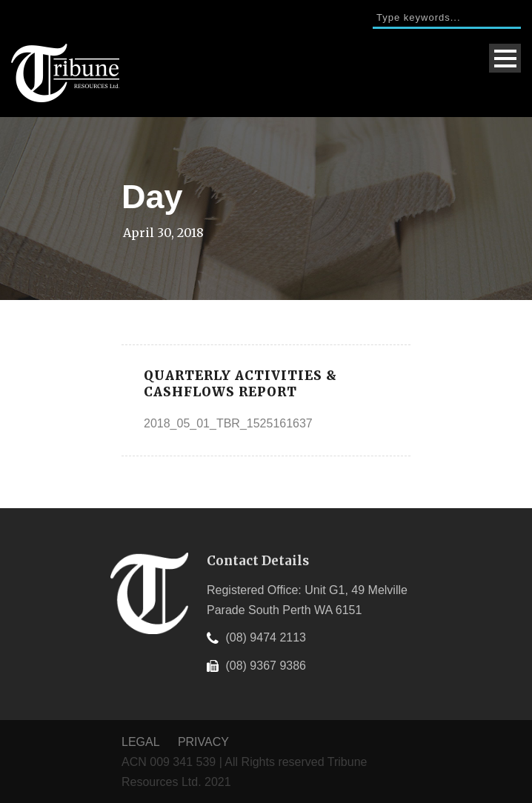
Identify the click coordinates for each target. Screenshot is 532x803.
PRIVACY (203, 742)
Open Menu (505, 58)
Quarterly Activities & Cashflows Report (240, 384)
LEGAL (142, 742)
